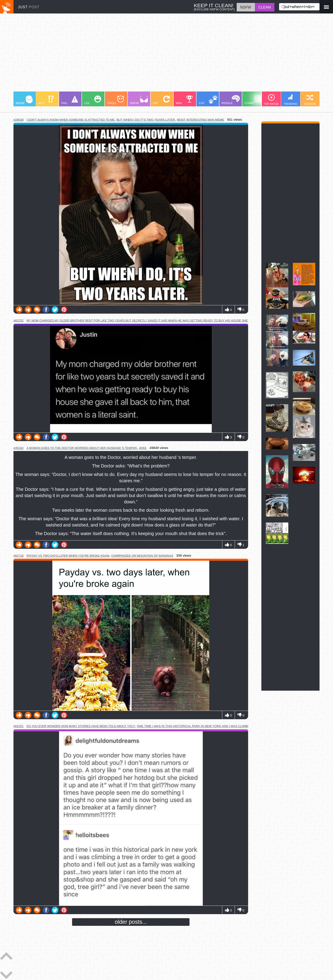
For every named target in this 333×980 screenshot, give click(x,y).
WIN (184, 100)
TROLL (116, 100)
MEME (24, 100)
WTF (46, 100)
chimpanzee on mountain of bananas (142, 556)
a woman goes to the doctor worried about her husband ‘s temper (82, 448)
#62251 (19, 726)
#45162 (19, 448)
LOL (93, 100)
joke (143, 448)
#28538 (19, 120)
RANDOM (310, 100)
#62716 (19, 556)
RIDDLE (231, 100)
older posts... (131, 922)
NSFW (139, 100)
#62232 (19, 320)
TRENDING (291, 99)
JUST (29, 7)
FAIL (70, 100)
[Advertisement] (148, 55)
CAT (208, 100)
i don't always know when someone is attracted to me (71, 120)
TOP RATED (271, 100)
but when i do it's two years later (146, 120)
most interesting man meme (200, 120)
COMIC (254, 100)
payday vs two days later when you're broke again (68, 556)
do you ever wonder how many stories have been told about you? (81, 726)
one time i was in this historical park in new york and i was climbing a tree (200, 726)
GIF (161, 100)
